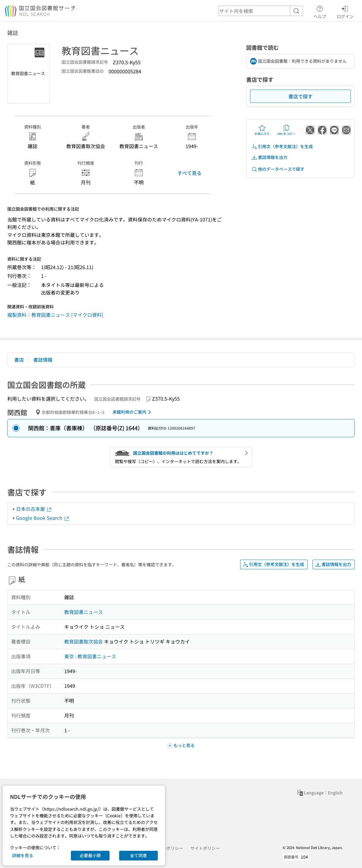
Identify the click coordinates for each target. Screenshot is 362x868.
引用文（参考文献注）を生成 (282, 146)
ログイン (345, 11)
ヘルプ (320, 11)
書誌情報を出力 (269, 157)
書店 (19, 360)
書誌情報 (43, 360)
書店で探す (300, 96)
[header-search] (261, 11)
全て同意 (138, 855)
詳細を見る (23, 855)
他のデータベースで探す (278, 169)
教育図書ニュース (84, 612)
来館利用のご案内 (133, 412)
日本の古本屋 (34, 509)
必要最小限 (90, 855)
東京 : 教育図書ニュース (90, 656)
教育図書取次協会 (84, 641)
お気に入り (262, 130)
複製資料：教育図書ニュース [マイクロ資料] (55, 315)
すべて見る (189, 173)
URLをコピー (286, 130)
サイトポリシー (205, 848)
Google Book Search (43, 518)
